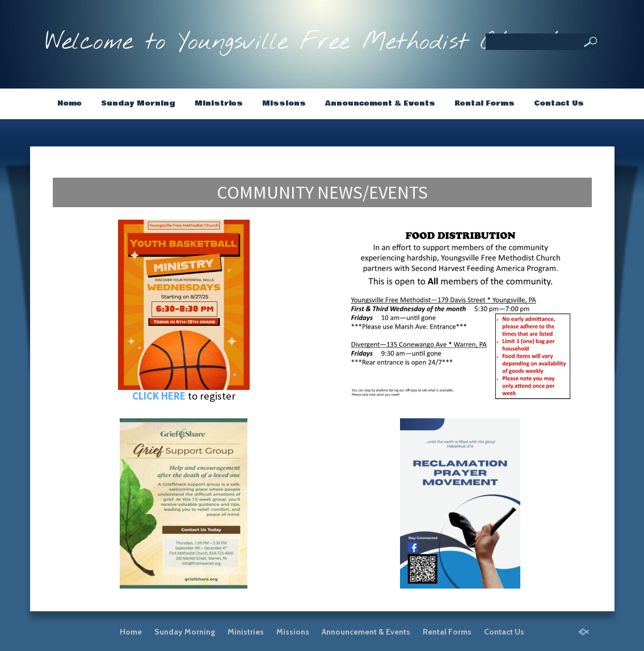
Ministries (219, 103)
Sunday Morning (138, 103)
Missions (284, 103)
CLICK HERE (159, 396)
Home (70, 103)
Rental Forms (485, 103)
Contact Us (559, 103)
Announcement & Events (380, 103)
